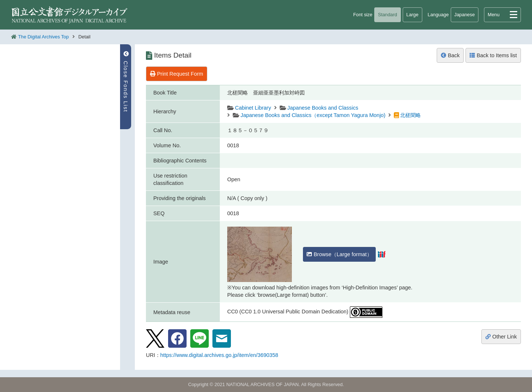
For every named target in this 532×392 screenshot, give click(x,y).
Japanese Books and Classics (323, 108)
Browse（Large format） (339, 254)
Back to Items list (493, 55)
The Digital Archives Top (43, 37)
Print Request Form (177, 74)
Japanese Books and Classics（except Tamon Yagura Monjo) (313, 115)
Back (450, 55)
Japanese (465, 15)
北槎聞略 (410, 115)
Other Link (501, 337)
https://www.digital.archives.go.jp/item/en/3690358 (219, 355)
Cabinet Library (253, 108)
